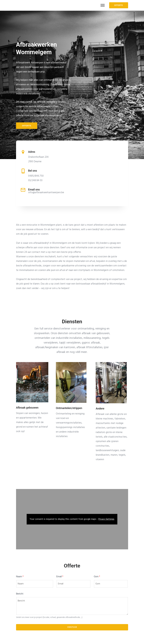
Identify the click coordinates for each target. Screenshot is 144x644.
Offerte (27, 126)
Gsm (97, 577)
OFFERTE (119, 5)
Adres (32, 152)
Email (60, 577)
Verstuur (72, 627)
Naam (20, 577)
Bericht (20, 594)
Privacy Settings (106, 519)
